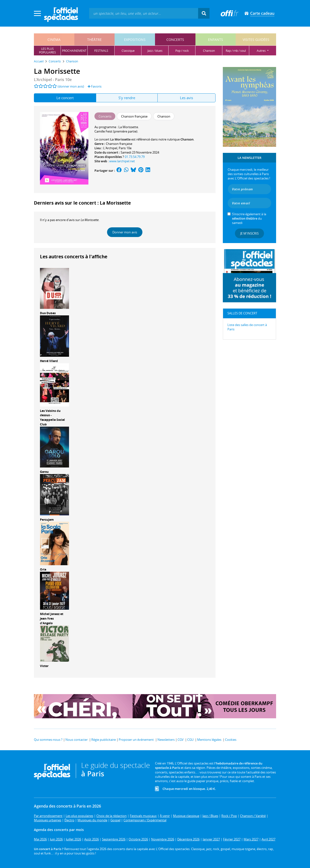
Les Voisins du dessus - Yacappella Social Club (52, 418)
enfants (216, 40)
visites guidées (256, 40)
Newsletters (166, 740)
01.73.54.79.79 (135, 157)
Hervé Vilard (49, 361)
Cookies (231, 740)
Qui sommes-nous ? (48, 740)
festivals (101, 51)
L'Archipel (110, 148)
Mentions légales (209, 740)
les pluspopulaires (47, 51)
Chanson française (119, 144)
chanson (209, 51)
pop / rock (182, 51)
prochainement (74, 51)
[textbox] (144, 13)
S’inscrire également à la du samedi (249, 218)
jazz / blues (155, 51)
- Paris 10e (53, 80)
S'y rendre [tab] (127, 98)
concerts (175, 40)
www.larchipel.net (122, 161)
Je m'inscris (249, 233)
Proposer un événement (136, 740)
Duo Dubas (48, 313)
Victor (44, 666)
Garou (44, 472)
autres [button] (262, 51)
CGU (190, 740)
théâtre (94, 40)
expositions (135, 40)
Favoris (95, 86)
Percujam (47, 520)
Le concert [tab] (65, 98)
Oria (43, 569)
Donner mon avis (125, 232)
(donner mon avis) (71, 86)
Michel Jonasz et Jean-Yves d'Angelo (52, 619)
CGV (181, 740)
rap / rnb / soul (236, 51)
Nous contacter (77, 740)
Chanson (187, 139)
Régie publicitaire (104, 740)
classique (128, 51)
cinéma (54, 40)
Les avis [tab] (186, 98)
